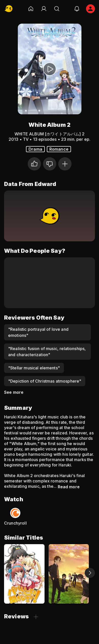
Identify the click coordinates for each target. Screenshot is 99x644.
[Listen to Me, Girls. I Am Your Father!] (24, 574)
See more (14, 392)
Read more (69, 487)
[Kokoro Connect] (69, 574)
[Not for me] (50, 164)
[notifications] (77, 9)
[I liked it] (34, 164)
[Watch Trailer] (50, 69)
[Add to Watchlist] (65, 164)
